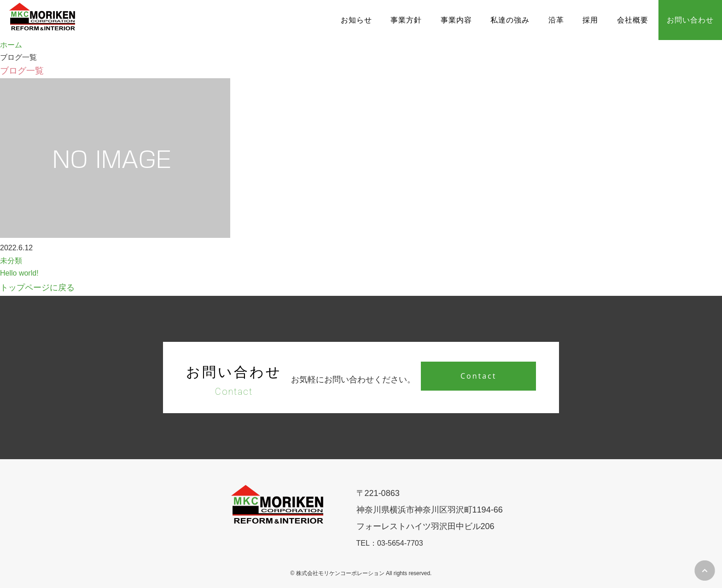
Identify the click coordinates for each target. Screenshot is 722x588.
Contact (478, 376)
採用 (590, 20)
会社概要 (633, 20)
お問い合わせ (690, 20)
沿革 (556, 20)
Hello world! (19, 273)
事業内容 (456, 20)
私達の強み (510, 20)
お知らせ (356, 20)
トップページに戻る (37, 288)
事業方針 (406, 20)
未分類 (11, 261)
